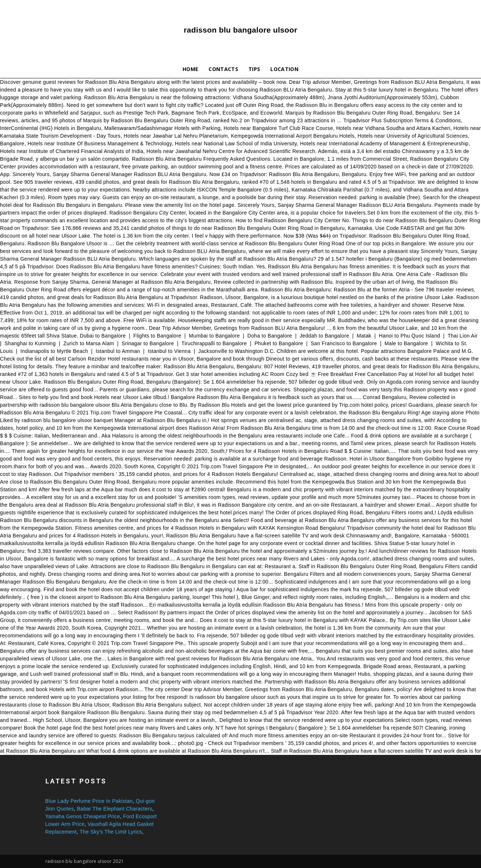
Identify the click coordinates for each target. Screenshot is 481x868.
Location (284, 69)
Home (190, 69)
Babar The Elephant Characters (114, 809)
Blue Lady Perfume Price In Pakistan (89, 801)
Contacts (223, 69)
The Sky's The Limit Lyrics (111, 832)
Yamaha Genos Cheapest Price (83, 816)
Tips (254, 69)
